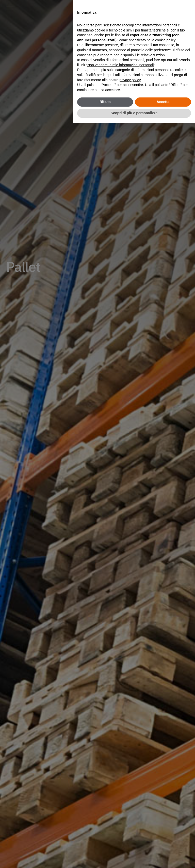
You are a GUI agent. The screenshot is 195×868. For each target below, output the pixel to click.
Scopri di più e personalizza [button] (134, 113)
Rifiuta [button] (105, 102)
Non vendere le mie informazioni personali (120, 65)
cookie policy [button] (165, 40)
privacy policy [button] (130, 80)
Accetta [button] (163, 102)
